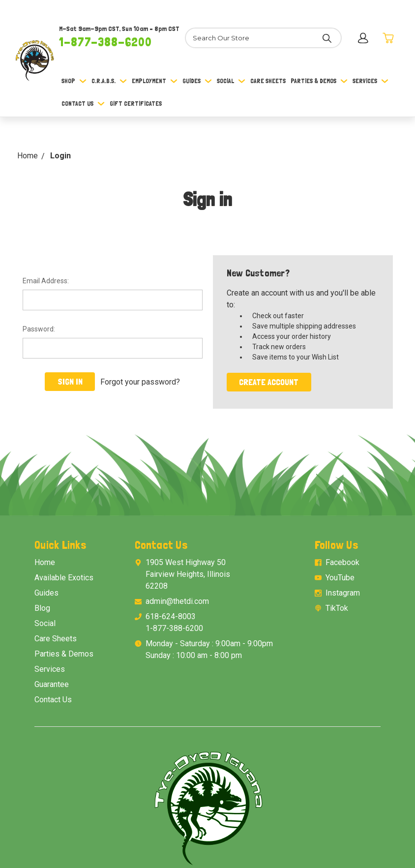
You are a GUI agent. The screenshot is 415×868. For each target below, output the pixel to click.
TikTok (337, 608)
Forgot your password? (140, 381)
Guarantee (52, 684)
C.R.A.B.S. (109, 81)
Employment (155, 81)
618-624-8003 (171, 616)
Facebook (342, 562)
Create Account (269, 382)
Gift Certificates (136, 104)
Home (45, 562)
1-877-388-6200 (105, 42)
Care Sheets (268, 81)
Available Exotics (64, 578)
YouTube (340, 578)
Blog (42, 608)
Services (371, 81)
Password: (39, 329)
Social (231, 81)
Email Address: (46, 281)
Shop (74, 81)
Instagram (343, 593)
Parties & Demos (319, 81)
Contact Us (83, 104)
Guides (197, 81)
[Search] (263, 38)
